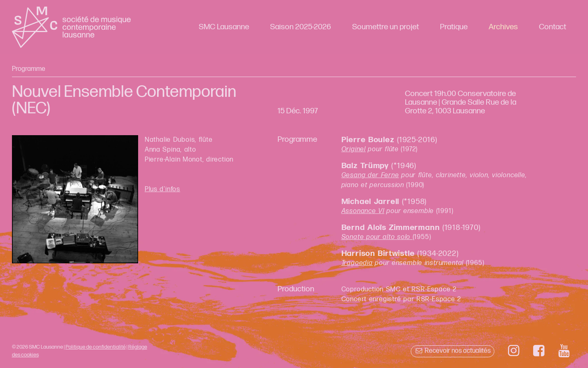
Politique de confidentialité (96, 347)
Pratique (454, 27)
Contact (553, 27)
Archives (503, 27)
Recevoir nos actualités (453, 351)
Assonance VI (363, 211)
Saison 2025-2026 (301, 27)
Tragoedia (357, 263)
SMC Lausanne (224, 27)
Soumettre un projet (386, 27)
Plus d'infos (162, 189)
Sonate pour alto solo (377, 237)
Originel (354, 149)
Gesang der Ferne (370, 175)
